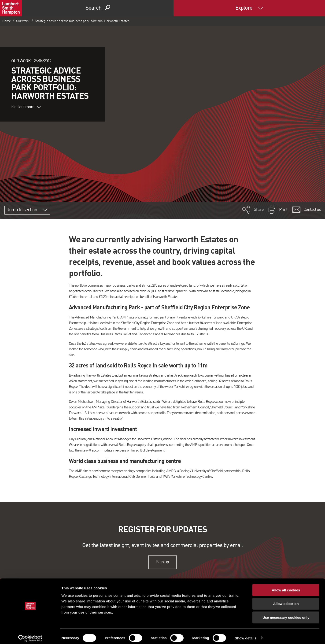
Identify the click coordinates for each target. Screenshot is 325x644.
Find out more (26, 107)
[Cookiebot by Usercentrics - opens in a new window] (30, 635)
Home (7, 21)
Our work (23, 21)
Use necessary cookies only (286, 614)
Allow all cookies (286, 587)
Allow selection (286, 601)
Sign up (162, 562)
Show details (246, 635)
